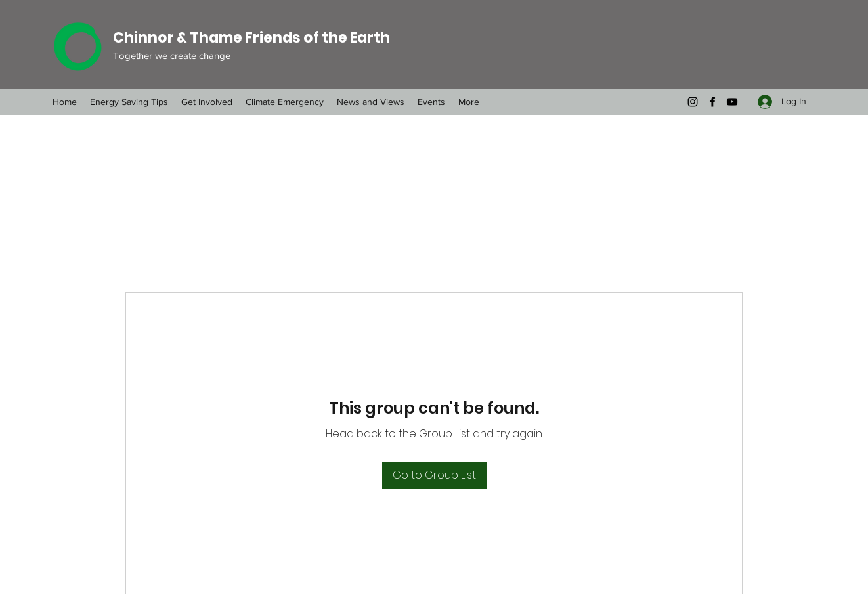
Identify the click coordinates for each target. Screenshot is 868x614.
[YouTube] (732, 102)
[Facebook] (712, 102)
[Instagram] (693, 102)
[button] (285, 102)
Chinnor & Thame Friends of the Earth (251, 38)
